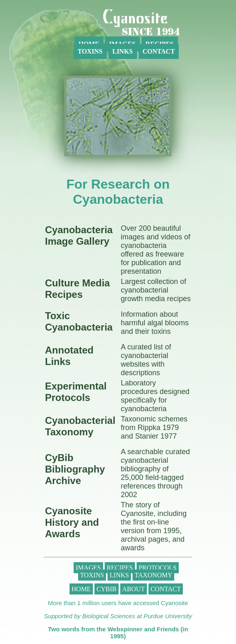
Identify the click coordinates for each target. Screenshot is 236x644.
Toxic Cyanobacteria (79, 321)
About (134, 589)
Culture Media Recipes (78, 289)
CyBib (107, 589)
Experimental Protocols (76, 392)
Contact (159, 51)
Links (123, 51)
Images (88, 568)
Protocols (158, 568)
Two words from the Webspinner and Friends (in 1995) (118, 633)
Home (81, 589)
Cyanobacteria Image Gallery (79, 235)
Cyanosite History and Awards (72, 522)
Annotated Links (69, 356)
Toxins (90, 51)
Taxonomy (153, 575)
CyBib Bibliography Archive (75, 469)
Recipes (120, 568)
